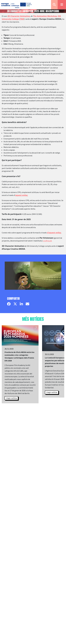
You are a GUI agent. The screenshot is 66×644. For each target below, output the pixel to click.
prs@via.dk (47, 241)
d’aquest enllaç (54, 233)
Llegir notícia (11, 398)
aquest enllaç (21, 195)
